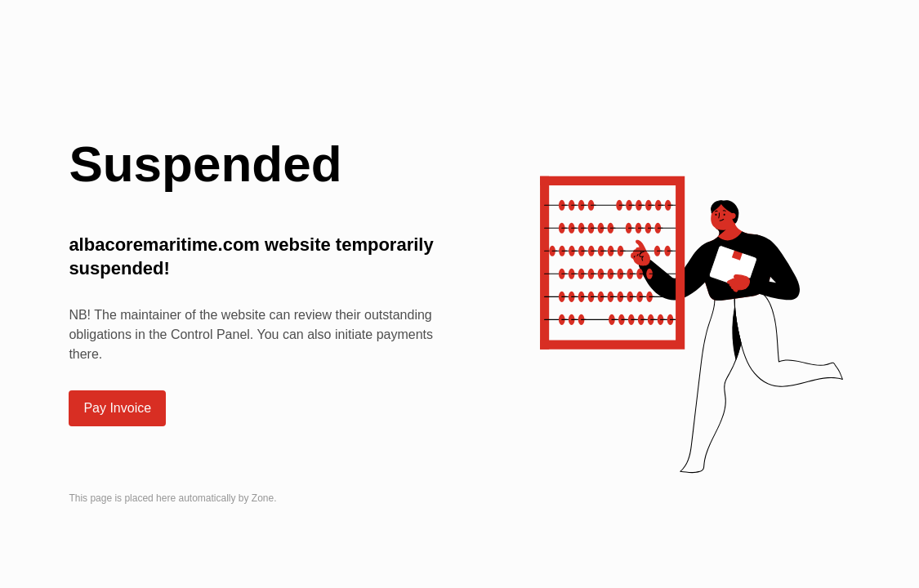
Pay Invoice (117, 408)
